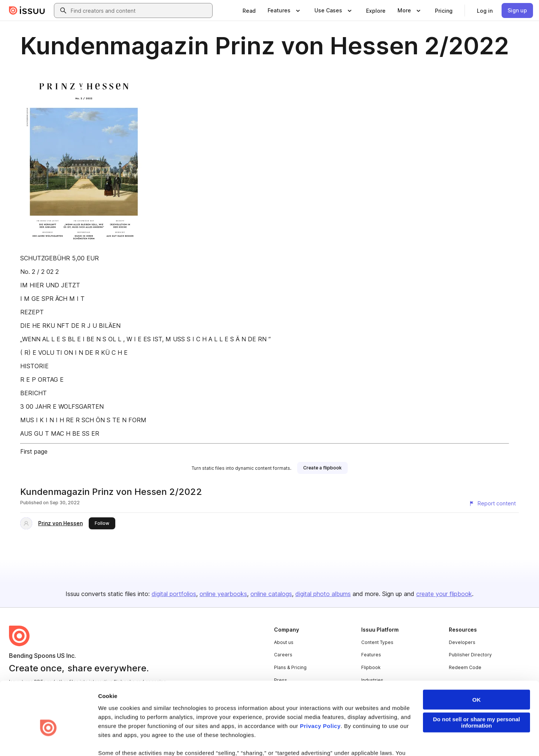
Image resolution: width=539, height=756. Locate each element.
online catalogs (271, 594)
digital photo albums (323, 594)
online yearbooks (223, 594)
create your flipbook (444, 594)
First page (34, 451)
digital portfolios (174, 594)
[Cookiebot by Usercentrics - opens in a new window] (48, 741)
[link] (249, 10)
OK (477, 658)
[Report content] (492, 504)
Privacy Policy (320, 684)
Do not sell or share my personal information (477, 680)
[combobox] (140, 10)
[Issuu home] (27, 10)
